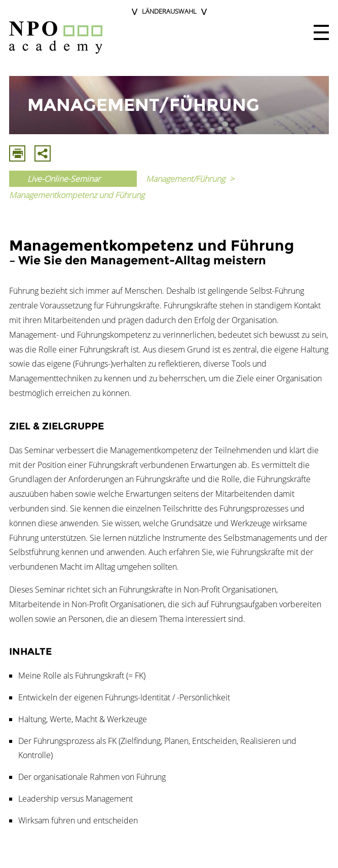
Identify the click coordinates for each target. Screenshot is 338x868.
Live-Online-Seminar (64, 179)
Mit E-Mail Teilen (43, 153)
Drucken (17, 153)
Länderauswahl (169, 11)
